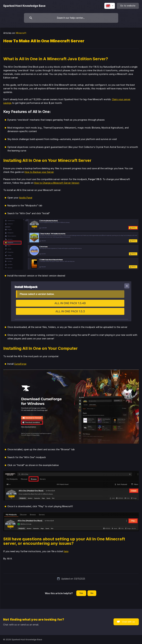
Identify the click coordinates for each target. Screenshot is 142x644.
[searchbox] (71, 18)
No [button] (92, 593)
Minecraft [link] (21, 33)
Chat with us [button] (128, 622)
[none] (24, 6)
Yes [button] (81, 593)
